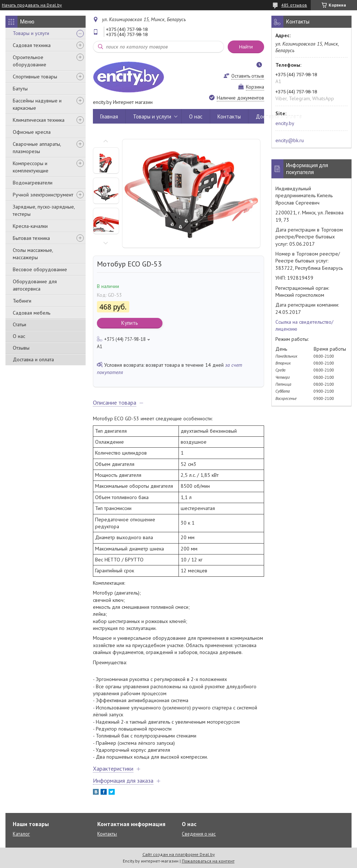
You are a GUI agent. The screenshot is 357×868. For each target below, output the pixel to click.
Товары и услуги (31, 33)
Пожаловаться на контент (208, 861)
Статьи (19, 324)
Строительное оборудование (30, 61)
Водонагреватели (33, 183)
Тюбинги (22, 301)
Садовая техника (32, 45)
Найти (246, 47)
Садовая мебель (32, 313)
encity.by (285, 123)
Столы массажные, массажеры (33, 254)
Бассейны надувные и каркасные (37, 104)
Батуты (20, 89)
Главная (109, 116)
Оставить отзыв (248, 76)
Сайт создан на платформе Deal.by (179, 854)
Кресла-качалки (30, 226)
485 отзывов (294, 5)
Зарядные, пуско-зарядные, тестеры (44, 210)
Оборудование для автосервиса (35, 285)
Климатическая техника (39, 120)
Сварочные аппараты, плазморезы (37, 148)
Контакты (229, 116)
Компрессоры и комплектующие (31, 167)
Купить (130, 323)
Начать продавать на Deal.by (32, 5)
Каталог (21, 834)
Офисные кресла (32, 132)
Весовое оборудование (40, 269)
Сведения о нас (199, 834)
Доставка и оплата (33, 359)
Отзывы (21, 348)
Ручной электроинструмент (43, 195)
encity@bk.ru (290, 140)
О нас (19, 336)
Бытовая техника (31, 238)
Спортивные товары (35, 77)
